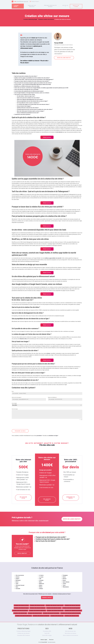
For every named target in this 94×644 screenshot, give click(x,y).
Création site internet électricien (55, 610)
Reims (64, 577)
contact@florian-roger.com (22, 1)
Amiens (18, 577)
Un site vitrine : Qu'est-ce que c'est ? (26, 96)
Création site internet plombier (20, 610)
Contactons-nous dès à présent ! (22, 114)
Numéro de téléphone (52, 397)
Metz (40, 582)
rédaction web (23, 339)
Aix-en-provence (20, 575)
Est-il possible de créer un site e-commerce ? (28, 103)
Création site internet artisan (21, 605)
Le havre (41, 575)
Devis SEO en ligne (47, 635)
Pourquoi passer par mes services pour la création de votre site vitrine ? (35, 109)
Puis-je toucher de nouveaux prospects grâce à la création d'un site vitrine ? (33, 83)
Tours (64, 585)
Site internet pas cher (70, 631)
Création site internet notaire (54, 608)
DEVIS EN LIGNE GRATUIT (64, 58)
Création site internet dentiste (72, 605)
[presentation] (22, 425)
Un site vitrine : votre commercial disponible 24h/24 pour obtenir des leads (33, 84)
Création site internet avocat (37, 605)
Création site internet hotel (35, 613)
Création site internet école (72, 616)
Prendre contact (47, 597)
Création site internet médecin (38, 608)
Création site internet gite (20, 613)
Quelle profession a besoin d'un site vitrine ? (28, 108)
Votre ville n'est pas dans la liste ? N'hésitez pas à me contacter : (47, 594)
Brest (17, 582)
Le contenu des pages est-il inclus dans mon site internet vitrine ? (33, 104)
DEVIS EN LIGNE (76, 6)
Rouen (64, 580)
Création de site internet (23, 633)
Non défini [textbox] (15, 405)
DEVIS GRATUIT (22, 553)
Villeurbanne (66, 587)
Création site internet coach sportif (55, 605)
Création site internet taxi (57, 616)
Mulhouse (42, 583)
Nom (13, 391)
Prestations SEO (47, 631)
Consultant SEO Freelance (23, 635)
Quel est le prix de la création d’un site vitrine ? (28, 98)
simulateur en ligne (53, 435)
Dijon (17, 587)
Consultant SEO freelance (32, 6)
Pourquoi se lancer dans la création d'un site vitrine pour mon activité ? (32, 81)
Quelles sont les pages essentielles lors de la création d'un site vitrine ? (32, 78)
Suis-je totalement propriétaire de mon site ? (28, 113)
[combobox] (47, 405)
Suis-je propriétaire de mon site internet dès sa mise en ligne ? (32, 101)
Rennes (65, 578)
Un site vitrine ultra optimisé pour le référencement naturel (29, 91)
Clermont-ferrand (20, 585)
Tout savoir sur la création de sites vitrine (25, 94)
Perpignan (65, 575)
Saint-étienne (66, 582)
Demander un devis (20, 431)
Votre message (15, 409)
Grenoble (18, 588)
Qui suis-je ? (65, 6)
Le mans (41, 577)
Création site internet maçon (21, 608)
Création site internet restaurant (41, 616)
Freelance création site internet (50, 6)
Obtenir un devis (47, 137)
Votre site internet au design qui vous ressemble (26, 89)
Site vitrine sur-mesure (70, 633)
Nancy (41, 585)
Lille (40, 578)
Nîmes (41, 587)
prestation (39, 435)
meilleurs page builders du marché (53, 258)
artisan (48, 353)
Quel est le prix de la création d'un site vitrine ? (26, 76)
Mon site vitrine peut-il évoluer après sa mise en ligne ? (31, 111)
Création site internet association (73, 610)
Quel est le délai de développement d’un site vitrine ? (30, 99)
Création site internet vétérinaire (37, 610)
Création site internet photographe (71, 608)
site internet (59, 132)
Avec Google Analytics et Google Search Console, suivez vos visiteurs (32, 93)
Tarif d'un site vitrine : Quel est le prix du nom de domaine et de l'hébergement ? (34, 79)
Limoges (41, 580)
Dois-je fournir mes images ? (24, 106)
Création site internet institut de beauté (70, 613)
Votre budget (14, 403)
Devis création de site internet (70, 635)
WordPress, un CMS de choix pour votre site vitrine (27, 86)
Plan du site (51, 639)
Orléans (41, 588)
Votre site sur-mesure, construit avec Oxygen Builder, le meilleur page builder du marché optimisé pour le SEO (41, 88)
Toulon (64, 583)
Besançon (18, 580)
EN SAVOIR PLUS (23, 497)
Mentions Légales (44, 639)
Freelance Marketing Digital (30, 19)
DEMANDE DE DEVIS (71, 497)
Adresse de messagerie (17, 397)
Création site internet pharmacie (24, 616)
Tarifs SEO (47, 633)
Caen (17, 583)
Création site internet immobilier (51, 613)
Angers (17, 578)
